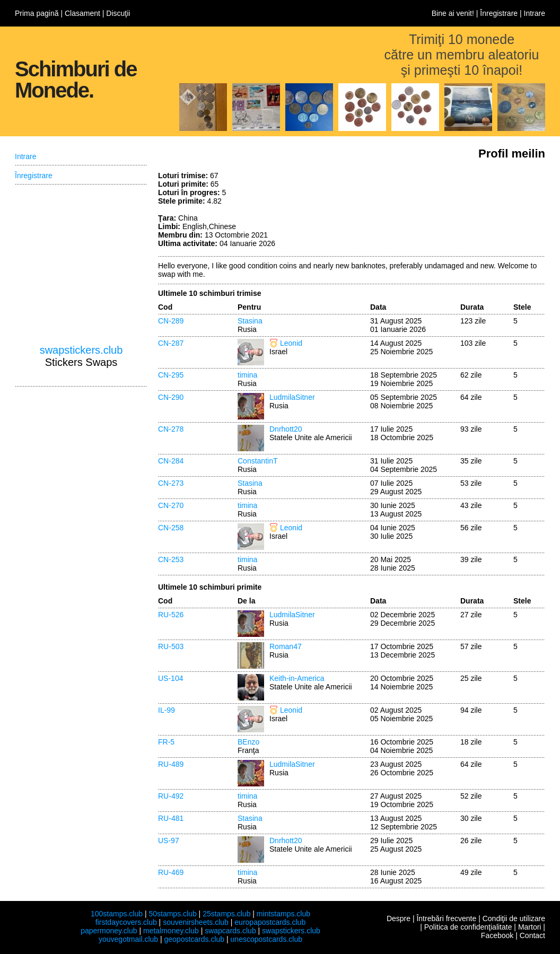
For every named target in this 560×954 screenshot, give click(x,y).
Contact (532, 935)
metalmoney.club (171, 931)
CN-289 (171, 321)
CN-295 (171, 375)
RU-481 (171, 818)
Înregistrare (499, 13)
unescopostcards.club (266, 939)
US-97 (169, 841)
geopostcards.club (195, 939)
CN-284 (171, 461)
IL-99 (167, 710)
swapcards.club (230, 931)
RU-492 (171, 796)
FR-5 (166, 742)
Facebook (497, 935)
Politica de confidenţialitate (468, 927)
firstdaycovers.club (126, 922)
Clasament (82, 13)
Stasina (250, 321)
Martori (530, 927)
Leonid (291, 343)
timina (247, 375)
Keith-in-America (297, 678)
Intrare (535, 13)
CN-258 (171, 528)
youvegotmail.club (128, 939)
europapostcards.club (270, 922)
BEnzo (248, 742)
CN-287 (171, 343)
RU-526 (171, 615)
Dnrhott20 (286, 429)
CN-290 (171, 397)
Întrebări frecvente (446, 918)
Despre (399, 918)
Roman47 (286, 646)
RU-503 (171, 646)
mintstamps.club (283, 914)
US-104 (170, 678)
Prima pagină (37, 13)
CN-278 (171, 429)
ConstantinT (257, 461)
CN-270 (171, 505)
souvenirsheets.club (196, 922)
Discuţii (118, 13)
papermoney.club (109, 931)
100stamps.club (117, 914)
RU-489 (171, 764)
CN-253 (171, 559)
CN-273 (171, 483)
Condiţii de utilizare (514, 918)
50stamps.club (172, 914)
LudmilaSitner (292, 397)
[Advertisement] (466, 211)
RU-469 (171, 872)
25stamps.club (226, 914)
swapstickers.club (81, 350)
